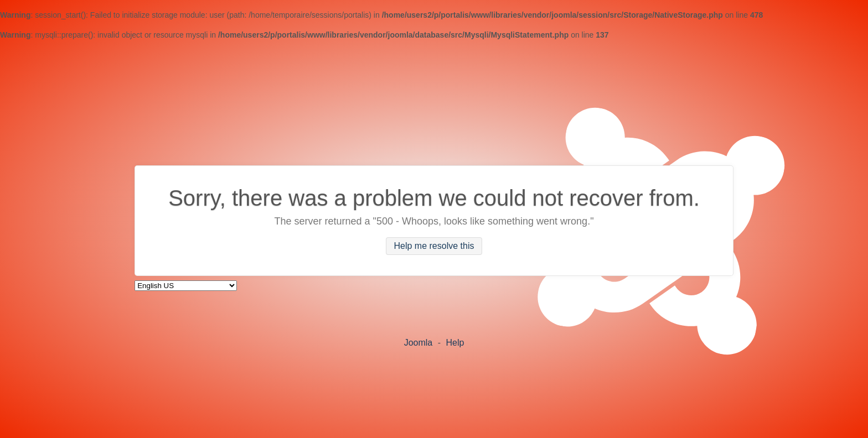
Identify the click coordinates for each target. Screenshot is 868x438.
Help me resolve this (434, 246)
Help (455, 343)
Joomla (418, 343)
